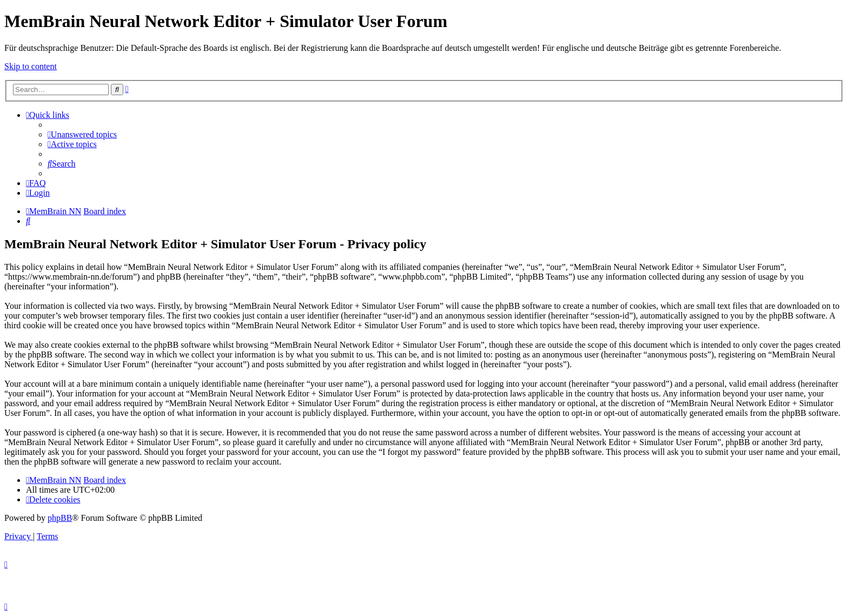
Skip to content (31, 66)
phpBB (60, 518)
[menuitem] (82, 134)
